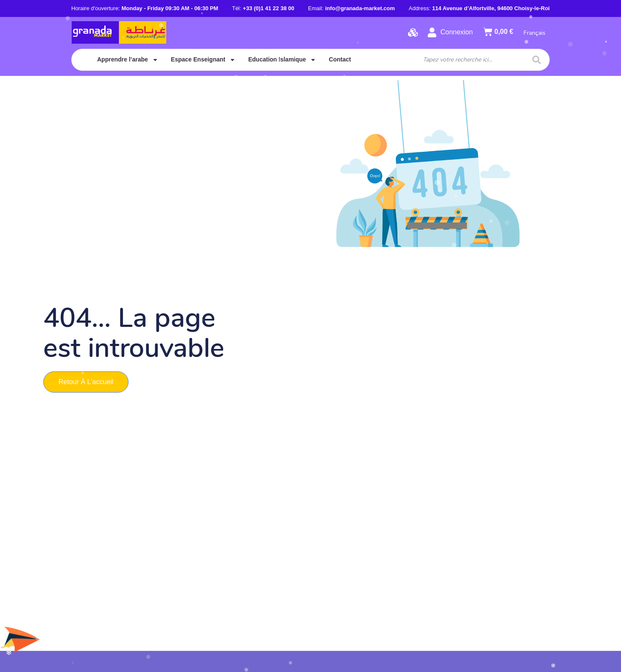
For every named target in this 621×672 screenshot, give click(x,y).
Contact (340, 59)
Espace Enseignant (203, 60)
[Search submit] (537, 60)
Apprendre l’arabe (128, 60)
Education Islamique (282, 60)
